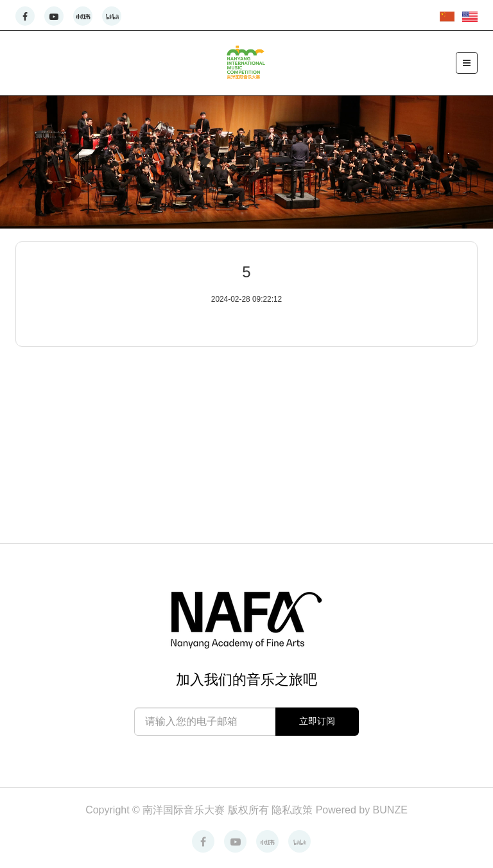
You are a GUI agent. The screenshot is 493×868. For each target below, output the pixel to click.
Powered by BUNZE (362, 810)
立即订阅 (317, 721)
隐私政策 (293, 810)
